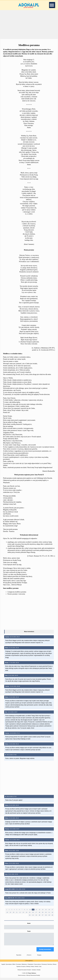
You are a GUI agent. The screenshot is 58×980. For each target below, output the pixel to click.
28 (39, 912)
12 (36, 910)
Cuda (40, 968)
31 (49, 912)
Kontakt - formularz (32, 972)
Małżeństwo (24, 966)
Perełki (36, 968)
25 (30, 912)
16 (49, 910)
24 (26, 912)
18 (7, 912)
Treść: (29, 931)
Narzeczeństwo (38, 966)
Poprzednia (19, 957)
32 (52, 912)
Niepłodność (31, 966)
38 (46, 915)
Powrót (29, 957)
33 (30, 915)
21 (17, 912)
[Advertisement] (29, 24)
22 (20, 912)
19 (10, 912)
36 (39, 915)
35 (36, 915)
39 (49, 915)
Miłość (14, 966)
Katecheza (50, 966)
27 (36, 912)
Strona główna (29, 963)
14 (43, 910)
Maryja (55, 966)
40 (52, 915)
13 (39, 910)
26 (33, 912)
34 (33, 915)
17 (52, 910)
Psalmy (32, 968)
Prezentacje (44, 966)
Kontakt (39, 972)
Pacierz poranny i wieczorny (16, 594)
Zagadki (3, 966)
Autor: (29, 923)
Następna (39, 957)
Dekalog (28, 968)
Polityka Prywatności (22, 972)
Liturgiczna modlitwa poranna (17, 592)
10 (30, 910)
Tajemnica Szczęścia (21, 968)
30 (46, 912)
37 (43, 915)
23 (23, 912)
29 (43, 912)
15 (46, 910)
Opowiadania (9, 966)
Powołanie (19, 966)
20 (14, 912)
